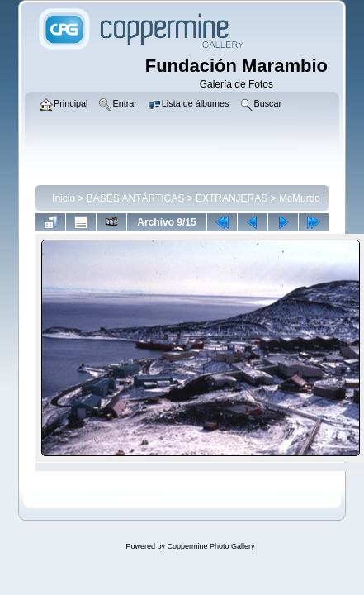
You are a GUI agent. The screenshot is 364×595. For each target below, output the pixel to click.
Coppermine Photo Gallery (210, 546)
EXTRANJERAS (232, 198)
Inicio (64, 198)
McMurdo (300, 198)
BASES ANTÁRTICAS (135, 198)
